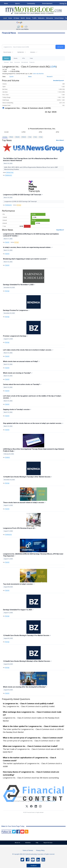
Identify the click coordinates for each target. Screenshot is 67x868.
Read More (60, 230)
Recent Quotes (7, 52)
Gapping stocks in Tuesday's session (17, 409)
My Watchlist (21, 52)
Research (50, 76)
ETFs (24, 58)
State (10, 18)
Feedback (34, 866)
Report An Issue (48, 843)
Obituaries (49, 18)
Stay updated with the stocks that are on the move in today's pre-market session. (33, 423)
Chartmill (7, 242)
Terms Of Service (51, 801)
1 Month (17, 137)
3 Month (24, 137)
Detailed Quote (58, 80)
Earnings (19, 205)
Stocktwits (7, 458)
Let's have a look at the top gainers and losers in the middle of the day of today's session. (32, 397)
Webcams (41, 18)
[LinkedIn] (36, 807)
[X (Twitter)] (27, 807)
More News (60, 140)
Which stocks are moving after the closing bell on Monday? (25, 687)
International (25, 62)
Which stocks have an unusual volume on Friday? (21, 361)
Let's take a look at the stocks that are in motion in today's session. (28, 350)
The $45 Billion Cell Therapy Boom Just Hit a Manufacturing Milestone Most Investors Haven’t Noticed (30, 160)
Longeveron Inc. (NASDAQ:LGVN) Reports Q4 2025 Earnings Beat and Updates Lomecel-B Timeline (31, 235)
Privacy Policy (39, 801)
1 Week (11, 137)
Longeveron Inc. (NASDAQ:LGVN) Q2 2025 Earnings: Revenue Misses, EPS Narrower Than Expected (33, 555)
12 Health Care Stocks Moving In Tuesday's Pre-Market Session (27, 635)
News (6, 3)
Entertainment (47, 3)
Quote (11, 76)
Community (31, 3)
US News (16, 18)
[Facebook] (31, 807)
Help (37, 843)
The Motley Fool (8, 205)
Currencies (17, 62)
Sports (17, 3)
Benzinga (7, 291)
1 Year (30, 137)
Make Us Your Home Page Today (13, 826)
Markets (7, 58)
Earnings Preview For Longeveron (16, 310)
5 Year (41, 137)
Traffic (34, 18)
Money (28, 18)
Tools (31, 58)
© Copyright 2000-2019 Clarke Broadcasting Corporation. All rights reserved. (33, 854)
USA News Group (10, 173)
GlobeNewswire (8, 175)
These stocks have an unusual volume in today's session (24, 503)
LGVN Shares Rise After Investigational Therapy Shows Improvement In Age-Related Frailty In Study (33, 450)
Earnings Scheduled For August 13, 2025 (18, 610)
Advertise (28, 843)
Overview (6, 62)
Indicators (33, 52)
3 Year (35, 137)
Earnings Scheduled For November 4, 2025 (19, 285)
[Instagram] (40, 807)
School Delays (59, 18)
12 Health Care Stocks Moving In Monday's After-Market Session (27, 661)
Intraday (5, 137)
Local (5, 18)
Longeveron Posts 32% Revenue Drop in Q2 (20, 528)
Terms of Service (28, 850)
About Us (17, 843)
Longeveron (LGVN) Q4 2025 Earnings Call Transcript (23, 195)
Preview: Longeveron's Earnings (15, 336)
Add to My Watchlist (38, 74)
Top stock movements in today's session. (19, 584)
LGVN (53, 67)
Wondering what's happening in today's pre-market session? (25, 259)
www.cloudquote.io (47, 797)
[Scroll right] (65, 3)
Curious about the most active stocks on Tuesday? (22, 384)
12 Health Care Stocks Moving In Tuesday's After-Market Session (27, 477)
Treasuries (32, 62)
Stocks (16, 58)
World (23, 18)
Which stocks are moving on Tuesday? (18, 373)
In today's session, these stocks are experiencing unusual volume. (28, 247)
